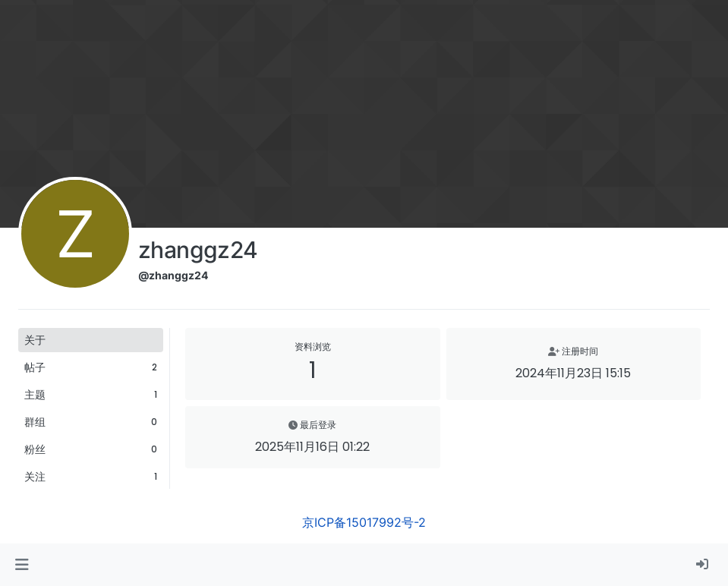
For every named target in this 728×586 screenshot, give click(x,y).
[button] (22, 565)
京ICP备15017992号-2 (364, 522)
